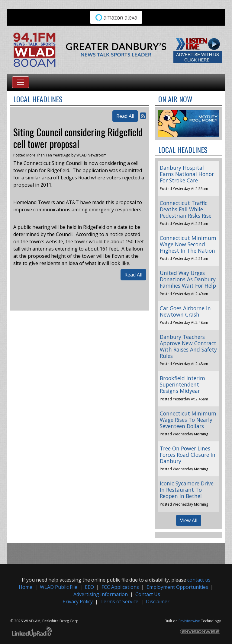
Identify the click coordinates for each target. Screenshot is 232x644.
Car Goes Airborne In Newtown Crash (185, 311)
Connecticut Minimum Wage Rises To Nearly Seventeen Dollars (188, 420)
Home (26, 587)
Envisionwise (189, 621)
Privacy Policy (78, 601)
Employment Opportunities (177, 587)
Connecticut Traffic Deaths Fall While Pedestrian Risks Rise (186, 209)
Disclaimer (158, 601)
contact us (199, 580)
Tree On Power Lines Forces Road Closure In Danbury (188, 455)
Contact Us (148, 594)
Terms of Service (119, 601)
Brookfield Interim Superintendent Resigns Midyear (182, 384)
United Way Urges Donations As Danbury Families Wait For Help (188, 279)
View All (189, 520)
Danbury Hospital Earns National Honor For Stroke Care (187, 174)
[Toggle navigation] (21, 82)
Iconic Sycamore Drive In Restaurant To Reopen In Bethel (187, 490)
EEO (89, 587)
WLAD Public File (59, 587)
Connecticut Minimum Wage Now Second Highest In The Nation (188, 244)
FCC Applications (120, 587)
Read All (125, 116)
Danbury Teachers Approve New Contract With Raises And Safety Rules (188, 346)
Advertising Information (101, 594)
